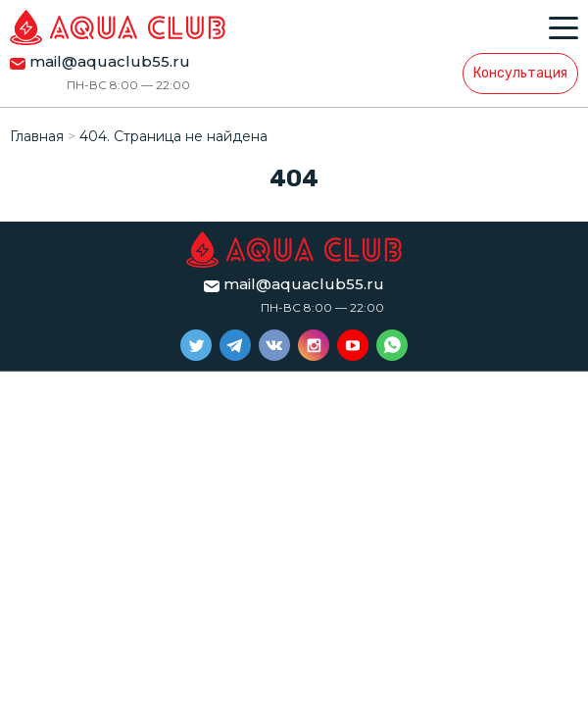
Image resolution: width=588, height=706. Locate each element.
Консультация (520, 73)
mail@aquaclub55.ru (110, 61)
